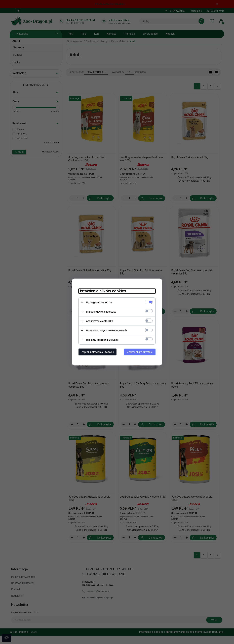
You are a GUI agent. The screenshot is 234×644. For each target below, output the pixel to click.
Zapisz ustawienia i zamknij (97, 352)
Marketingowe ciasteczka (101, 312)
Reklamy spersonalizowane (102, 340)
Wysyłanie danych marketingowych (106, 330)
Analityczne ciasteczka (100, 321)
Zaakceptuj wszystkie (140, 352)
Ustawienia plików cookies (102, 291)
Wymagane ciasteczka (99, 302)
